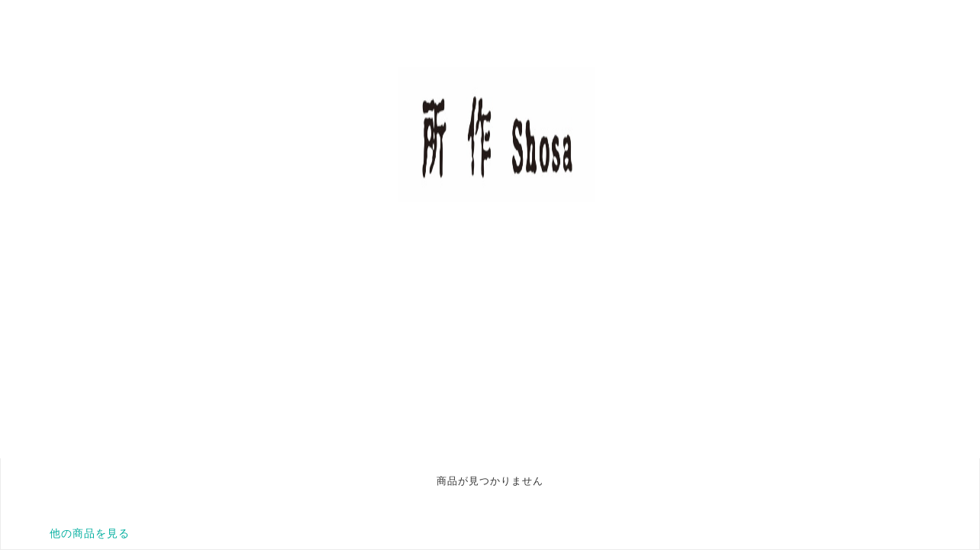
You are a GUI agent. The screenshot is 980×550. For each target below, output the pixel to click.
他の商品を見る (90, 533)
